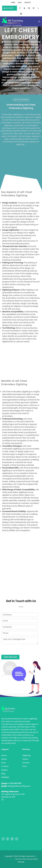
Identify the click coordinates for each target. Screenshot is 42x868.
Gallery (4, 770)
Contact (28, 2)
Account (10, 8)
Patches (26, 763)
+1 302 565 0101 (15, 783)
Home (13, 2)
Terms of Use (21, 859)
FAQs (20, 2)
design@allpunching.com (19, 786)
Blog (3, 774)
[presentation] (18, 650)
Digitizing (26, 755)
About (4, 759)
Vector (25, 759)
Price (25, 766)
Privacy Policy (32, 859)
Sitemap (21, 862)
